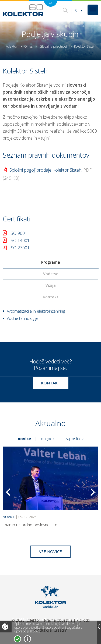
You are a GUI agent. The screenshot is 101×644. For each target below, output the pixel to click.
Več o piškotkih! (27, 639)
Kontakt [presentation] (51, 297)
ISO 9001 (18, 233)
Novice (24, 438)
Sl (78, 11)
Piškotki (83, 620)
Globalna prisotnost (53, 46)
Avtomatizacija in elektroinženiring (36, 311)
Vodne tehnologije (22, 318)
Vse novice (50, 551)
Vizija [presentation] (51, 285)
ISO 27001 (20, 248)
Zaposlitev (74, 438)
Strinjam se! (18, 639)
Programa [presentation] (51, 262)
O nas (28, 46)
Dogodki (48, 438)
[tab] (50, 262)
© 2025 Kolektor (26, 620)
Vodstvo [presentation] (51, 274)
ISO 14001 (20, 240)
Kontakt (51, 383)
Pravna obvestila (58, 620)
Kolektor (11, 46)
